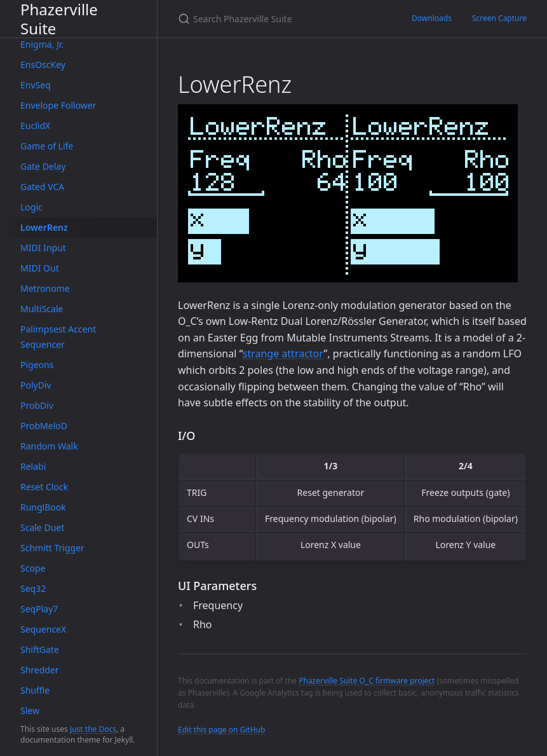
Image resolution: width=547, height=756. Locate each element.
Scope (33, 568)
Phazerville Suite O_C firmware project (367, 681)
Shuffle (35, 690)
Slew (30, 711)
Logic (31, 207)
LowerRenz (44, 227)
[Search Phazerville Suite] (280, 19)
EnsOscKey (43, 65)
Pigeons (37, 365)
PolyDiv (36, 385)
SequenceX (43, 629)
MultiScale (42, 309)
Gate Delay (43, 166)
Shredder (40, 670)
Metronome (45, 288)
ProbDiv (37, 405)
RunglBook (43, 507)
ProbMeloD (44, 426)
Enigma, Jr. (42, 44)
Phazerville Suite (59, 19)
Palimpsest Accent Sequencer (58, 337)
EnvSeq (36, 85)
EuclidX (35, 126)
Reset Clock (44, 487)
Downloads (432, 18)
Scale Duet (42, 527)
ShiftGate (40, 649)
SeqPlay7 (39, 609)
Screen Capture (499, 18)
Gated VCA (42, 187)
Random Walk (49, 446)
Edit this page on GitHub (221, 730)
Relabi (33, 466)
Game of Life (47, 146)
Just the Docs (93, 729)
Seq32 (33, 588)
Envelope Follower (58, 105)
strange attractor (283, 354)
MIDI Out (40, 268)
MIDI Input (43, 248)
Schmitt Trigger (52, 548)
